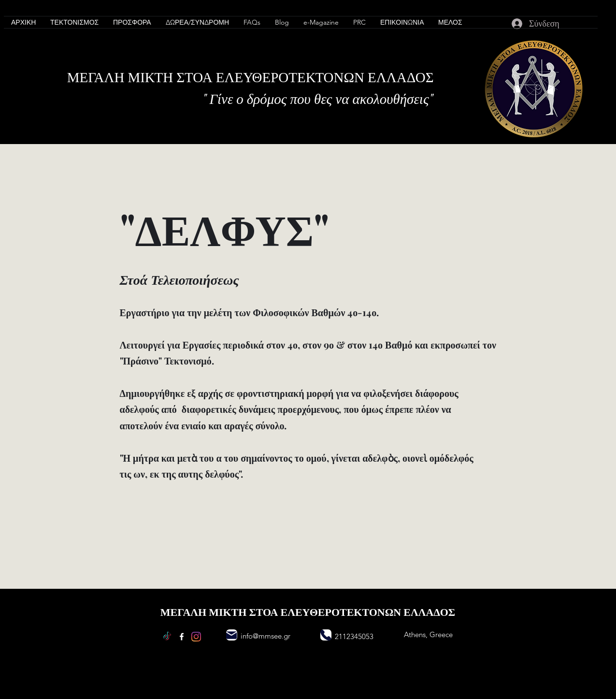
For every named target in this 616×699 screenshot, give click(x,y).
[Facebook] (182, 637)
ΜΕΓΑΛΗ (98, 76)
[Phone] (326, 635)
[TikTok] (167, 637)
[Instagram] (196, 637)
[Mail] (232, 635)
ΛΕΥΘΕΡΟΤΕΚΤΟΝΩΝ (296, 76)
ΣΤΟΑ (196, 76)
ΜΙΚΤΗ (152, 76)
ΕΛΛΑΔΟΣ (401, 76)
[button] (74, 22)
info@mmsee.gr (265, 636)
